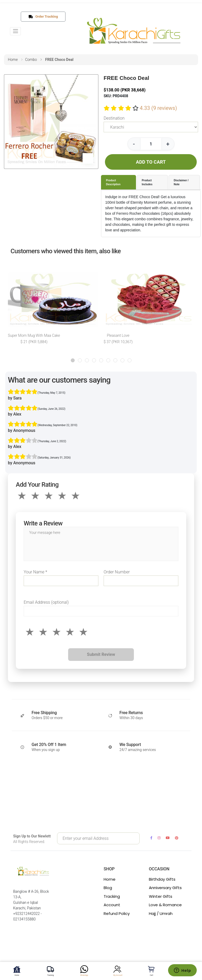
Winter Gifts (161, 896)
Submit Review (101, 654)
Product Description (113, 182)
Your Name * (35, 572)
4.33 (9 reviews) (158, 108)
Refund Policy (117, 913)
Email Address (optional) (46, 602)
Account (112, 905)
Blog (108, 888)
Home (110, 879)
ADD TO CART (151, 162)
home (13, 60)
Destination (114, 118)
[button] (73, 360)
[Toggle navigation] (15, 31)
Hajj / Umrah (161, 913)
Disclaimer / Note (181, 182)
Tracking (112, 896)
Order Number (117, 572)
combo (31, 60)
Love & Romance (165, 905)
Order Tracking (45, 16)
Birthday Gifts (162, 879)
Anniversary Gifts (165, 888)
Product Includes (147, 182)
